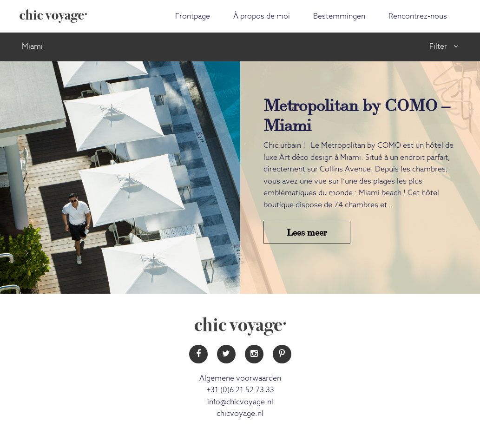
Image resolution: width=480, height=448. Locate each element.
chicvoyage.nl (240, 414)
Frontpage (193, 16)
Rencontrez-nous (418, 16)
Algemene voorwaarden (240, 378)
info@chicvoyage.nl (240, 402)
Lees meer (307, 232)
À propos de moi (262, 16)
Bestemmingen (339, 16)
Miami (32, 46)
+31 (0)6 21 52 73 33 (240, 390)
